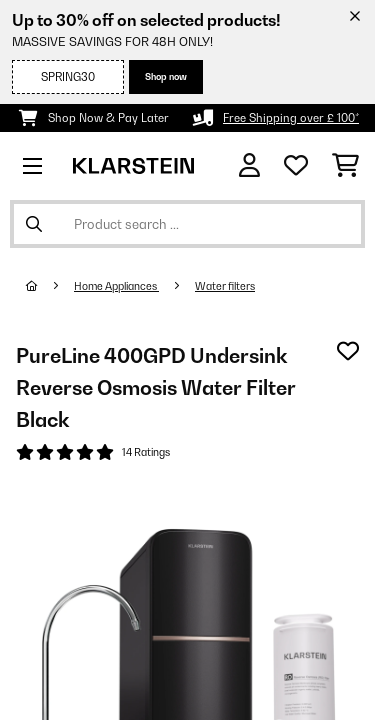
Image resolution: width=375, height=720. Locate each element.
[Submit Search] (34, 224)
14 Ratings (146, 452)
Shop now (166, 76)
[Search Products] (187, 224)
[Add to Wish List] (348, 351)
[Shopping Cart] (345, 166)
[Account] (249, 165)
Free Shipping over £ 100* (291, 118)
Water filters (225, 286)
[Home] (50, 286)
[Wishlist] (296, 166)
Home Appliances (116, 286)
